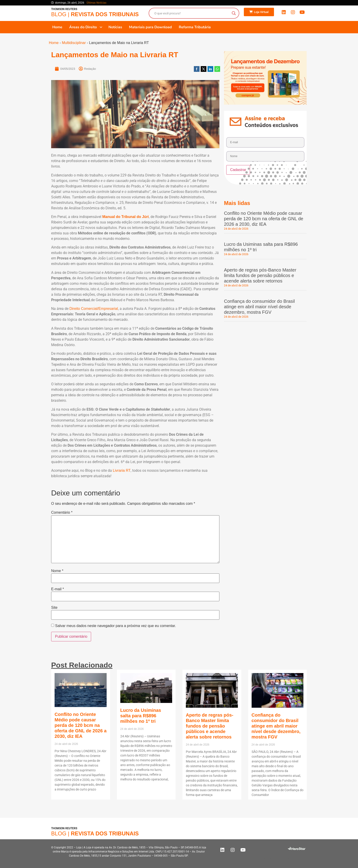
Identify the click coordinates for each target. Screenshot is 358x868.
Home (54, 43)
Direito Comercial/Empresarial (94, 309)
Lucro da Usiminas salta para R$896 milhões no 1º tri (141, 716)
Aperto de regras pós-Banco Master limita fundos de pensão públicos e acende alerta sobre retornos (260, 275)
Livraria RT (122, 470)
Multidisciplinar (74, 43)
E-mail (58, 589)
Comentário (62, 513)
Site (54, 608)
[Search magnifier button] (234, 13)
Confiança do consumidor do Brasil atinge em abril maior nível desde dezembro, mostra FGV (259, 307)
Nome (57, 571)
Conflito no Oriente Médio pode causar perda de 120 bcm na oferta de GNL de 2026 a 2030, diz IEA (264, 219)
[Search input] (192, 13)
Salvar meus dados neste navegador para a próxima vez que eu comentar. (115, 626)
